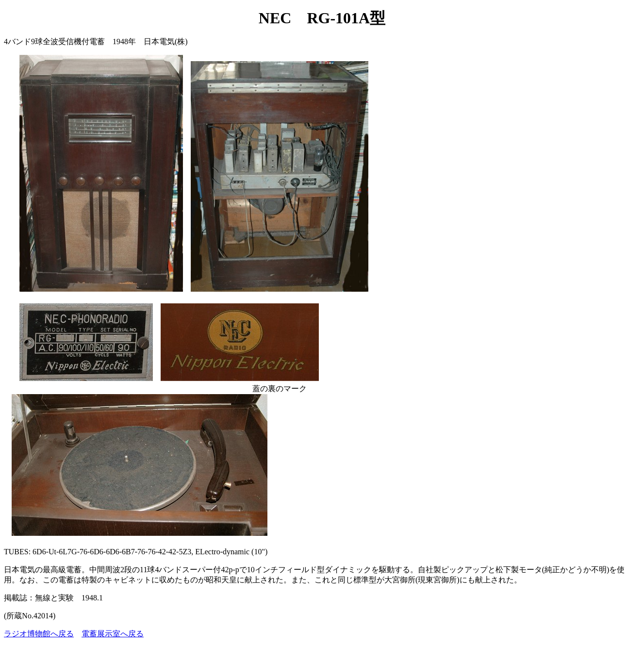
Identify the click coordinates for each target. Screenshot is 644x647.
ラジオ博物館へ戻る (39, 634)
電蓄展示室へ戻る (113, 634)
